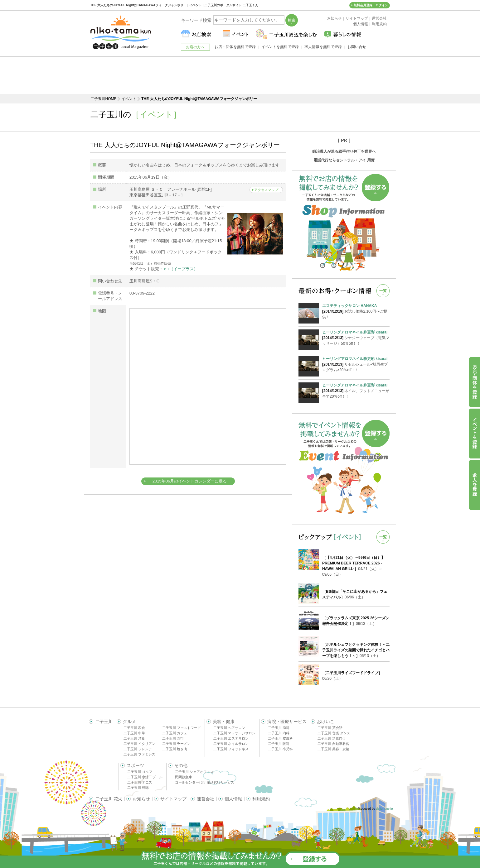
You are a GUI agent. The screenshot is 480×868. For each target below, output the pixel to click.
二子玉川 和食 (134, 728)
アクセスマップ (266, 190)
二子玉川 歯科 (279, 728)
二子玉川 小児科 (280, 749)
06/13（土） (356, 650)
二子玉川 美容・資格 (333, 749)
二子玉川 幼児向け (332, 738)
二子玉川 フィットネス (231, 749)
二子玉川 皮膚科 (280, 738)
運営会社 (206, 799)
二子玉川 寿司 (173, 738)
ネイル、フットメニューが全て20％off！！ (356, 391)
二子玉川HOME (104, 99)
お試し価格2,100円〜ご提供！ (356, 311)
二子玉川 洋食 (134, 738)
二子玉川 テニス (140, 782)
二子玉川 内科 (279, 733)
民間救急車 (184, 777)
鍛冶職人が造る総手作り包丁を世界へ (344, 151)
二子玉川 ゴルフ (140, 772)
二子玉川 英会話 (330, 728)
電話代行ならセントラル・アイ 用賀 (344, 160)
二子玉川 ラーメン (176, 744)
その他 (181, 765)
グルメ (129, 722)
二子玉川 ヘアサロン (229, 728)
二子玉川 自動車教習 (333, 744)
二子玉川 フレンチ (138, 749)
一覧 (383, 291)
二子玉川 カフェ (175, 733)
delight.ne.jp (385, 809)
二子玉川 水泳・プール (145, 777)
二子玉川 (104, 722)
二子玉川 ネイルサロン (231, 744)
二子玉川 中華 (134, 733)
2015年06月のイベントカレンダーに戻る (190, 481)
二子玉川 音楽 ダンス (334, 733)
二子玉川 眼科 (279, 744)
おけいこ (326, 722)
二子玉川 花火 (109, 799)
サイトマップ (173, 799)
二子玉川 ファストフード (182, 728)
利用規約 (261, 799)
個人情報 (233, 799)
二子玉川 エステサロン (231, 738)
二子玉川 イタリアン (139, 744)
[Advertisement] (240, 75)
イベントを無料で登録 (280, 47)
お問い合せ (357, 47)
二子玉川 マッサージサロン (234, 733)
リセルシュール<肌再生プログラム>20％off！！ (356, 364)
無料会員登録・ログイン (371, 5)
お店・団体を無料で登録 (235, 47)
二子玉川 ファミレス (139, 754)
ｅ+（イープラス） (181, 269)
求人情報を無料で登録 (323, 47)
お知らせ (141, 799)
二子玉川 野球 (138, 788)
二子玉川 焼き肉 (175, 749)
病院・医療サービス (287, 722)
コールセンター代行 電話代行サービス (205, 782)
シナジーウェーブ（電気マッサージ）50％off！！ (356, 338)
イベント (129, 99)
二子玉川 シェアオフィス (194, 772)
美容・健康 (224, 722)
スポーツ (135, 765)
